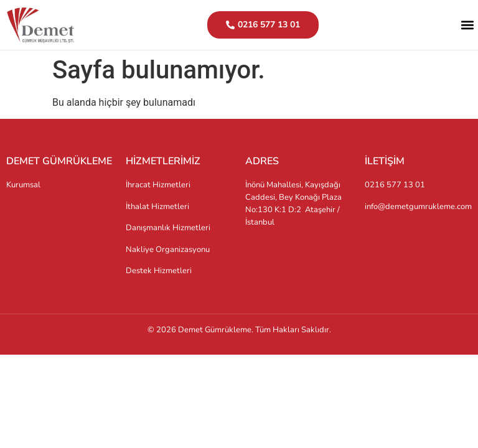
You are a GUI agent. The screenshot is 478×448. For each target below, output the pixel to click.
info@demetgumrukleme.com (418, 207)
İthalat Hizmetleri (157, 207)
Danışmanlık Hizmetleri (168, 228)
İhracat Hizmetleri (158, 185)
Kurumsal (23, 185)
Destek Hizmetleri (159, 271)
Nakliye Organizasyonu (168, 250)
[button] (468, 25)
